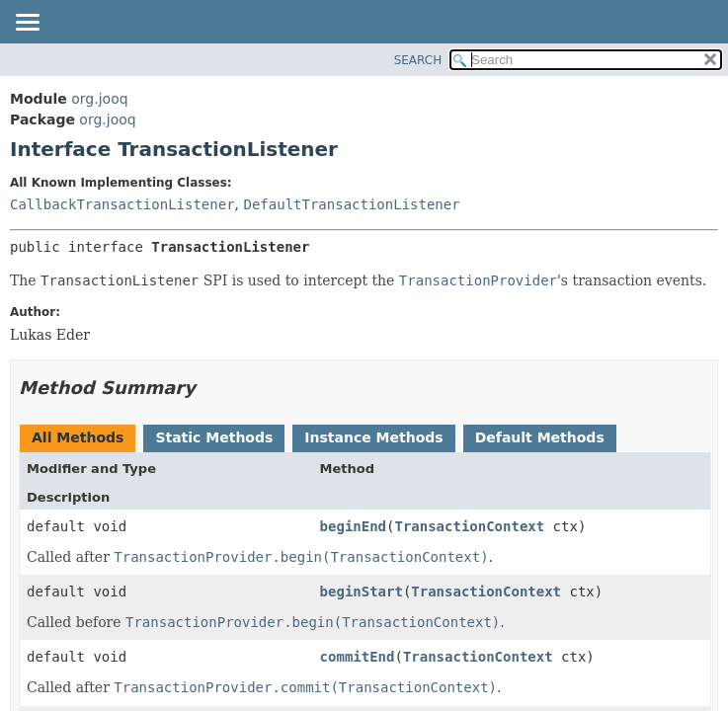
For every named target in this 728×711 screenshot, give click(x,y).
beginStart (362, 592)
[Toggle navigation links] (27, 24)
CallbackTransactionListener (122, 204)
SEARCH (418, 60)
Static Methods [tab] (214, 437)
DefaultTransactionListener (351, 204)
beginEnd (353, 526)
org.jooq (99, 99)
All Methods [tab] (78, 437)
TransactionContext (469, 526)
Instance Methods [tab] (373, 437)
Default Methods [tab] (540, 437)
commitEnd (358, 657)
